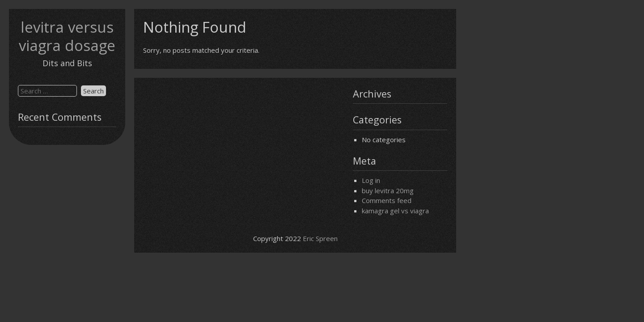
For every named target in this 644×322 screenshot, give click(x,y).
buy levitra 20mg (388, 191)
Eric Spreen (320, 238)
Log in (371, 180)
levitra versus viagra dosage (67, 36)
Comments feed (387, 200)
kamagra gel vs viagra (395, 211)
